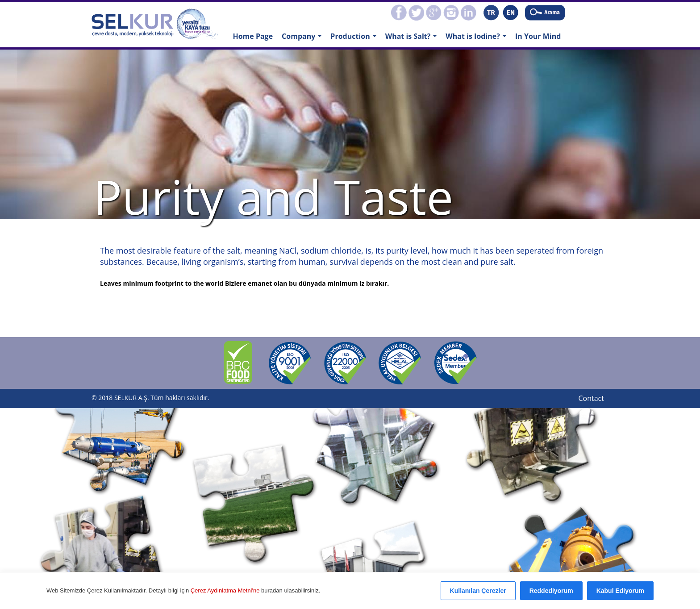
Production (355, 39)
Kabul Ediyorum (620, 591)
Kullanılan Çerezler (478, 591)
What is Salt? (413, 39)
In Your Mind (538, 36)
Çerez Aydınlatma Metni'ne (226, 590)
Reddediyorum (551, 591)
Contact (591, 398)
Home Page (253, 36)
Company (304, 39)
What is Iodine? (478, 39)
